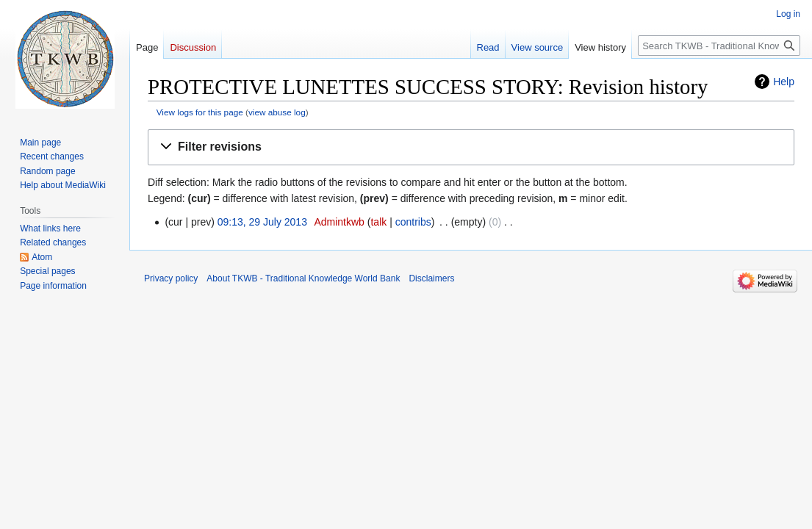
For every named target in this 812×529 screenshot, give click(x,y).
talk (378, 222)
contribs (413, 222)
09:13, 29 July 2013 (262, 222)
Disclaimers (431, 278)
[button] (471, 147)
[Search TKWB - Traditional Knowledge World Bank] (719, 46)
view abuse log (277, 112)
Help (784, 82)
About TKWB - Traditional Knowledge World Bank (303, 278)
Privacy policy (171, 278)
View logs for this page (200, 112)
